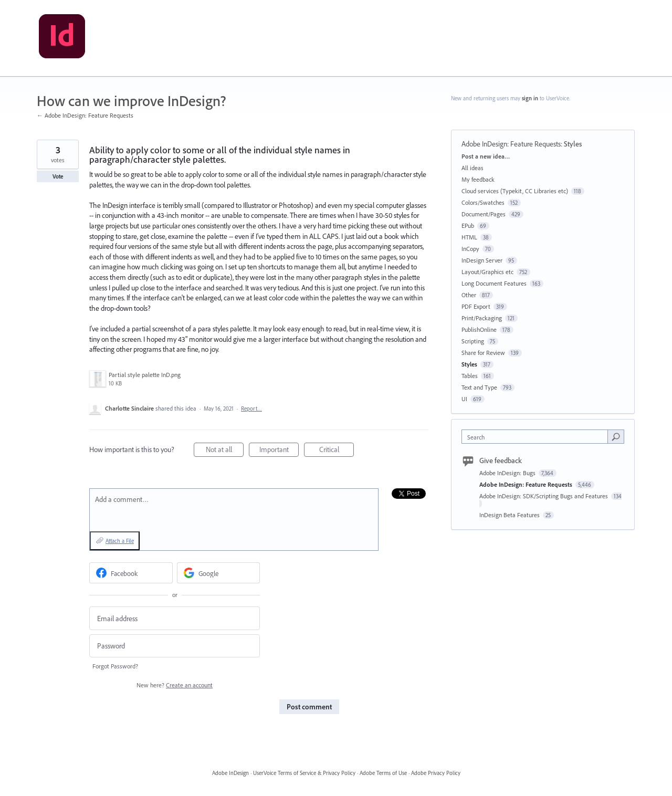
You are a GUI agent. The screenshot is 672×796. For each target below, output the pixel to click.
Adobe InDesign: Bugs (508, 473)
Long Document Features (494, 283)
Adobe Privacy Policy (436, 773)
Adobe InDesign (230, 773)
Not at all (225, 451)
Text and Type (479, 387)
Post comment (309, 707)
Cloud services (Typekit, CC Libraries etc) (515, 191)
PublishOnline (479, 329)
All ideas (472, 168)
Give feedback (501, 460)
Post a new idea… (486, 156)
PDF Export (476, 306)
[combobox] (537, 437)
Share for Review (483, 353)
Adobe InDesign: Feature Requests (511, 144)
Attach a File (120, 541)
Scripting (473, 341)
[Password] (175, 646)
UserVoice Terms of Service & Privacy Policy (304, 773)
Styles (573, 144)
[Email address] (175, 618)
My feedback (478, 179)
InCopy (470, 249)
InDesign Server (482, 260)
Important (279, 451)
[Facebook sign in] (131, 573)
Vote (58, 176)
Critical (337, 451)
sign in (530, 98)
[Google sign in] (219, 573)
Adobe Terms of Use (383, 773)
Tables (470, 376)
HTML (469, 237)
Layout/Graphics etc (487, 272)
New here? (175, 685)
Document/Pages (484, 214)
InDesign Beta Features (510, 515)
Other (469, 295)
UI (464, 399)
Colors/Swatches (483, 202)
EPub (468, 226)
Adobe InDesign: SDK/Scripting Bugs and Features (544, 496)
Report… (251, 409)
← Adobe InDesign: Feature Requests (85, 115)
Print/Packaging (482, 318)
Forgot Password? (115, 666)
